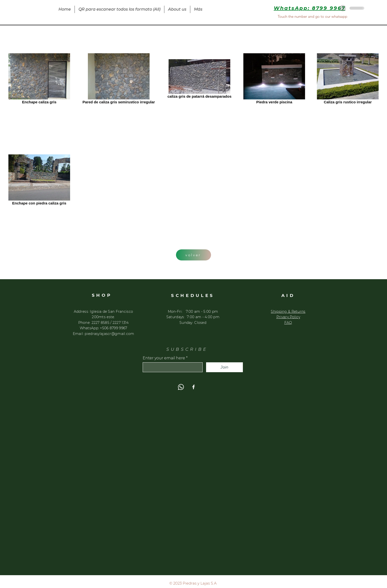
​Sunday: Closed (193, 323)
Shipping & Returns (288, 312)
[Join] (224, 367)
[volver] (193, 255)
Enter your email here (164, 358)
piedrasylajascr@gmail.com (109, 334)
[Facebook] (193, 387)
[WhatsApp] (181, 387)
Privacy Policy (288, 317)
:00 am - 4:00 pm (204, 317)
